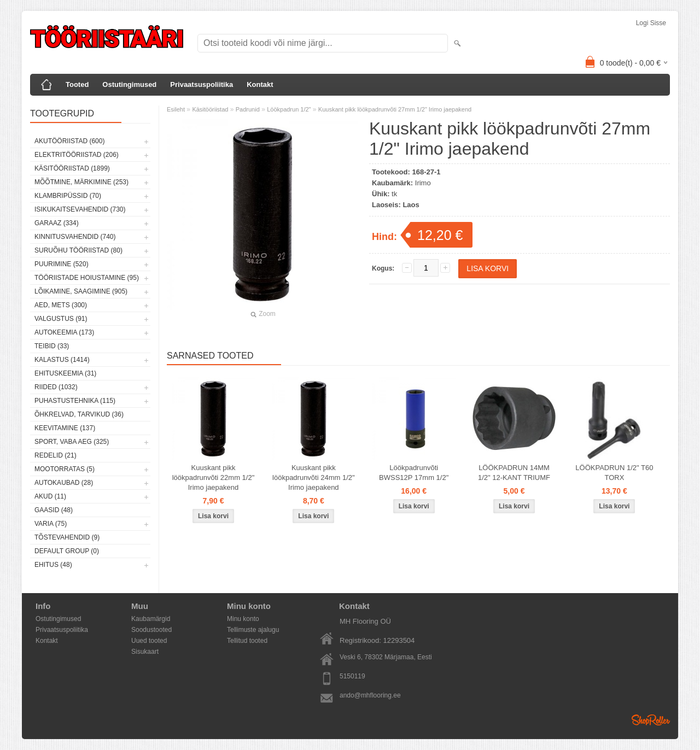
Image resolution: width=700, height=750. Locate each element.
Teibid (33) (52, 346)
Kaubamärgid (151, 619)
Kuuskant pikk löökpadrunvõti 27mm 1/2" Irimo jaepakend (395, 109)
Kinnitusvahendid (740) (75, 237)
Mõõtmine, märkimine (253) (81, 182)
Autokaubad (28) (64, 483)
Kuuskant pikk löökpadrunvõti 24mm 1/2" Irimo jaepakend (314, 477)
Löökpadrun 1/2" (289, 109)
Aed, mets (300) (61, 305)
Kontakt (260, 84)
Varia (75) (51, 524)
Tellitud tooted (247, 641)
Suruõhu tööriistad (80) (78, 250)
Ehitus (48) (53, 565)
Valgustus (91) (61, 319)
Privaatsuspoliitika (202, 84)
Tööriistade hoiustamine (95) (87, 278)
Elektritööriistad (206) (77, 155)
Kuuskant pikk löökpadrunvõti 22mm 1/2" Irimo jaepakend (214, 477)
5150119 (352, 676)
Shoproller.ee (651, 720)
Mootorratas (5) (65, 469)
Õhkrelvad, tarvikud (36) (79, 414)
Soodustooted (151, 630)
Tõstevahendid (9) (67, 537)
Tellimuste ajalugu (253, 630)
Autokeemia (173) (64, 332)
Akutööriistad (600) (69, 141)
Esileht (176, 109)
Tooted (77, 84)
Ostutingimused (129, 84)
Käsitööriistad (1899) (72, 168)
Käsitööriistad (210, 109)
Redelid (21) (56, 455)
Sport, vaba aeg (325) (72, 442)
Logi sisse (651, 23)
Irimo (423, 183)
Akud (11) (50, 496)
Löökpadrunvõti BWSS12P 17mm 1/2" (414, 473)
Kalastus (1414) (62, 360)
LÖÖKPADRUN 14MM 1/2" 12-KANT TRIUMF (514, 473)
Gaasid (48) (54, 510)
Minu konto (243, 619)
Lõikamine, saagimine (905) (81, 291)
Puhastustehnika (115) (75, 401)
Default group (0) (67, 551)
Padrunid (248, 109)
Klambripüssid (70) (68, 196)
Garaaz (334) (57, 223)
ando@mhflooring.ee (370, 695)
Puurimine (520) (62, 264)
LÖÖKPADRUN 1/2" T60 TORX (614, 473)
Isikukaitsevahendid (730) (80, 209)
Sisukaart (145, 652)
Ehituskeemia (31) (65, 373)
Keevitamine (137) (65, 428)
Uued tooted (149, 641)
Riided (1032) (56, 387)
